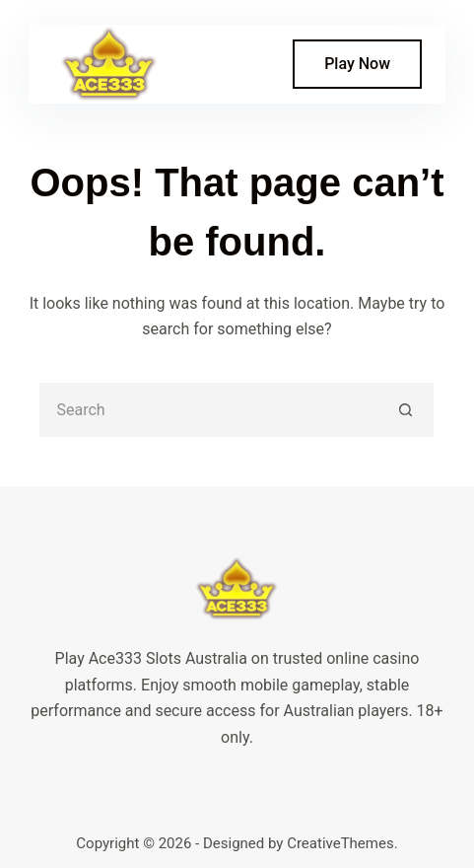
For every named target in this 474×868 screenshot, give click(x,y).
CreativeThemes (340, 843)
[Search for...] (209, 410)
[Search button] (406, 410)
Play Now (357, 64)
